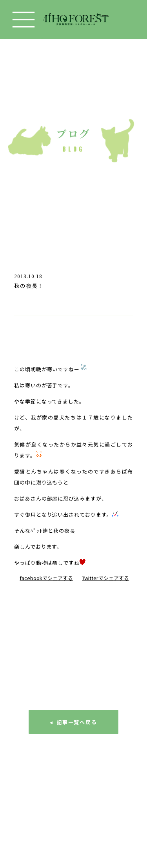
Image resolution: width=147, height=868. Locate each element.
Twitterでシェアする (105, 578)
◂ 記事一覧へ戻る (74, 722)
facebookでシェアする (46, 578)
